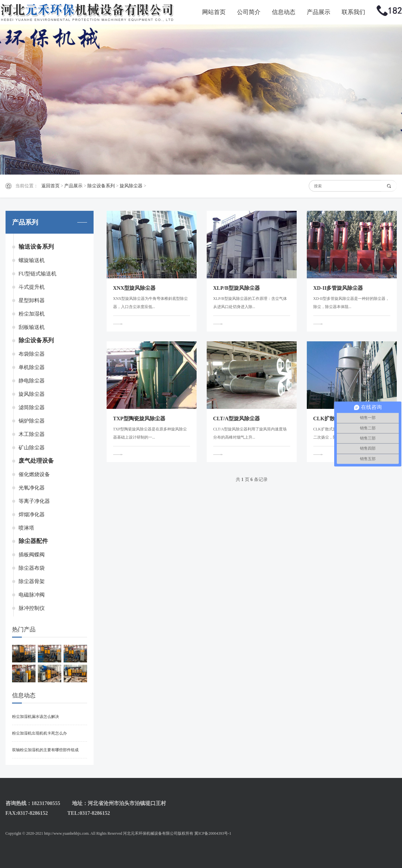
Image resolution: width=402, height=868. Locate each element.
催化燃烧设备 (34, 474)
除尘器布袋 (32, 568)
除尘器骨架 (32, 581)
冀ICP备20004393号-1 (213, 833)
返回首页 (51, 186)
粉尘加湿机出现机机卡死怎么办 (39, 733)
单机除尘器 (32, 367)
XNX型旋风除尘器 (134, 288)
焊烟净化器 (32, 514)
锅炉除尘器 (32, 421)
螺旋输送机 (32, 260)
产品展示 (319, 12)
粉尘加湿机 (32, 314)
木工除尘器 (32, 434)
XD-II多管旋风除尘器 (338, 288)
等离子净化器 (34, 501)
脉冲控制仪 (32, 608)
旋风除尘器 (131, 186)
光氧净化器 (32, 488)
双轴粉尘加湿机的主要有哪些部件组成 (45, 750)
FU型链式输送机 (37, 274)
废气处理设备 (36, 461)
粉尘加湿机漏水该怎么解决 (36, 717)
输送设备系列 (36, 247)
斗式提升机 (32, 287)
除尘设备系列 (101, 186)
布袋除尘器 (32, 354)
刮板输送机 (32, 327)
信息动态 (284, 12)
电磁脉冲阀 (32, 595)
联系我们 (353, 12)
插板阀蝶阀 (32, 555)
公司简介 (249, 12)
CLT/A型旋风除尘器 (237, 418)
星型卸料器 (32, 300)
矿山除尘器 (32, 448)
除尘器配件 (33, 541)
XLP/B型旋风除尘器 (237, 288)
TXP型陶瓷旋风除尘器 (139, 418)
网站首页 (214, 12)
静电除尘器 (32, 381)
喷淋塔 (26, 528)
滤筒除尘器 (32, 407)
